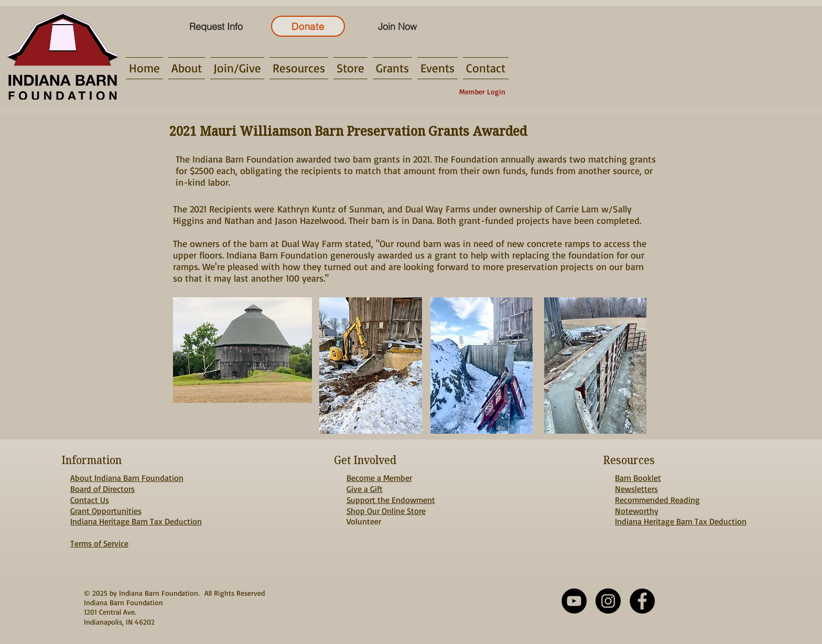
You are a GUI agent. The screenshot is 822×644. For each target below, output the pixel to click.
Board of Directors (102, 489)
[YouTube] (574, 601)
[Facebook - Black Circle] (642, 601)
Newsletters (636, 489)
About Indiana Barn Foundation (127, 478)
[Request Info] (216, 26)
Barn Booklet (638, 478)
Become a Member (379, 478)
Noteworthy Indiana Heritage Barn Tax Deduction (681, 516)
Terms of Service (99, 543)
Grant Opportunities (106, 511)
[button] (187, 68)
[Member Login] (482, 92)
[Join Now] (397, 26)
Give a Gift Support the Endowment (391, 494)
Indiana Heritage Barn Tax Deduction (136, 521)
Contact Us (90, 500)
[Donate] (308, 26)
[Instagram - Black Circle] (608, 601)
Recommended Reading (657, 500)
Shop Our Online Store (386, 511)
